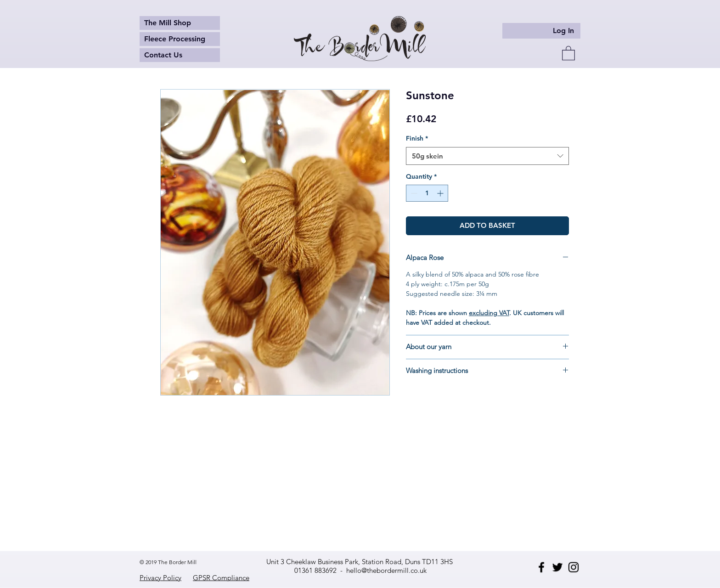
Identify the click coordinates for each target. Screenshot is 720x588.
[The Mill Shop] (180, 23)
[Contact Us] (180, 55)
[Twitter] (557, 567)
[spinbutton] (427, 193)
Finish (417, 138)
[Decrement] (413, 193)
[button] (568, 53)
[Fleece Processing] (180, 39)
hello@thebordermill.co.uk (386, 570)
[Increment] (441, 193)
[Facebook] (541, 567)
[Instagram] (574, 567)
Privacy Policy (160, 578)
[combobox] (487, 156)
